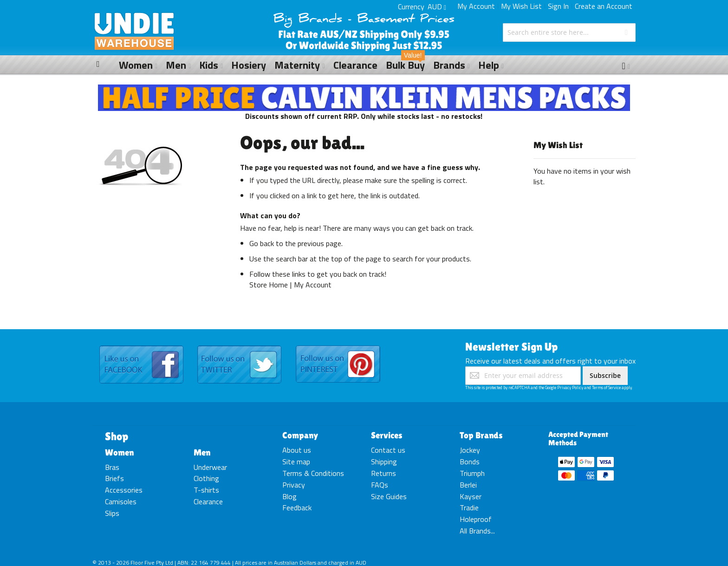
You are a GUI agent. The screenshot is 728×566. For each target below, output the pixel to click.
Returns (383, 473)
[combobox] (569, 33)
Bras (112, 467)
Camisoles (121, 501)
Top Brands (481, 435)
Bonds (470, 462)
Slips (112, 513)
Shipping (384, 462)
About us (297, 450)
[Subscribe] (605, 376)
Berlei (468, 485)
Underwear (210, 467)
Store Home (269, 285)
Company (300, 435)
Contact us (388, 450)
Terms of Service (606, 387)
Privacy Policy (570, 387)
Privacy (294, 485)
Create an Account (604, 6)
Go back (262, 243)
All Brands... (477, 531)
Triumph (472, 473)
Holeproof (476, 519)
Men (202, 452)
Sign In (558, 6)
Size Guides (389, 496)
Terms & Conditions (313, 473)
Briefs (114, 478)
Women (119, 452)
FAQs (380, 485)
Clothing (206, 478)
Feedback (297, 507)
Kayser (471, 496)
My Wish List (521, 6)
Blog (289, 496)
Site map (296, 462)
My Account (476, 6)
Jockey (470, 450)
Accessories (124, 490)
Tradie (469, 507)
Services (387, 435)
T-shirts (206, 490)
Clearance (208, 501)
